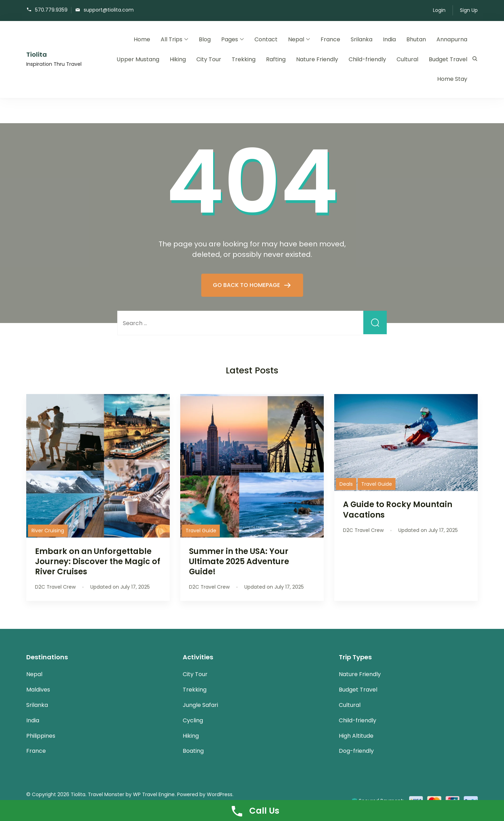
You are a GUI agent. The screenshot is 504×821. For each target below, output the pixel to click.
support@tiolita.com (109, 10)
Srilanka (362, 39)
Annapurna (452, 39)
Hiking (178, 59)
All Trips (171, 39)
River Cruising (48, 531)
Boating (193, 751)
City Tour (209, 59)
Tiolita (37, 54)
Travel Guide (201, 531)
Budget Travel (448, 59)
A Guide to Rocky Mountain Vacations (398, 509)
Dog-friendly (356, 751)
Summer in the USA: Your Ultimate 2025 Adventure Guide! (239, 561)
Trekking (244, 59)
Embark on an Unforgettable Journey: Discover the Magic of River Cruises (98, 561)
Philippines (41, 736)
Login (439, 10)
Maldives (38, 690)
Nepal (296, 39)
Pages (230, 39)
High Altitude (356, 736)
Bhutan (416, 39)
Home (142, 39)
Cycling (193, 720)
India (389, 39)
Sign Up (469, 10)
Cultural (407, 59)
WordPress (220, 794)
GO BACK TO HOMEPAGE (247, 285)
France (330, 39)
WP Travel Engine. (154, 794)
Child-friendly (367, 59)
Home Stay (452, 79)
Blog (205, 39)
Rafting (276, 59)
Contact (266, 39)
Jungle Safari (200, 705)
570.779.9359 (51, 10)
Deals (346, 484)
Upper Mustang (138, 59)
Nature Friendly (317, 59)
